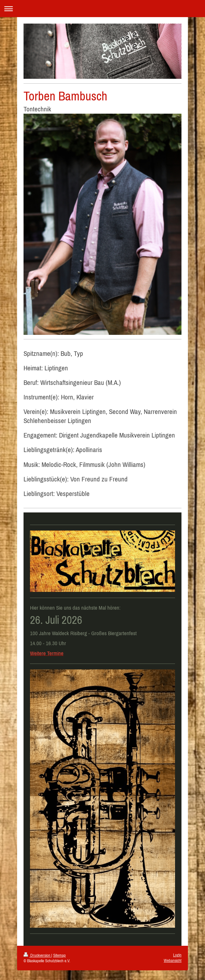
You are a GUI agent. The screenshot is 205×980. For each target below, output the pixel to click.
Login (177, 955)
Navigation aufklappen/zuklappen (102, 9)
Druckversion (37, 955)
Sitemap (59, 955)
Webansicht (173, 960)
